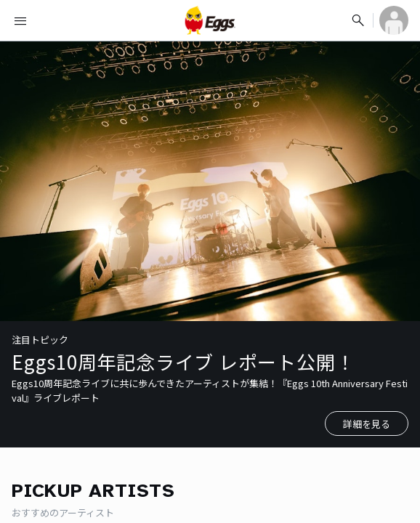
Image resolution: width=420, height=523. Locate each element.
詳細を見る (367, 424)
